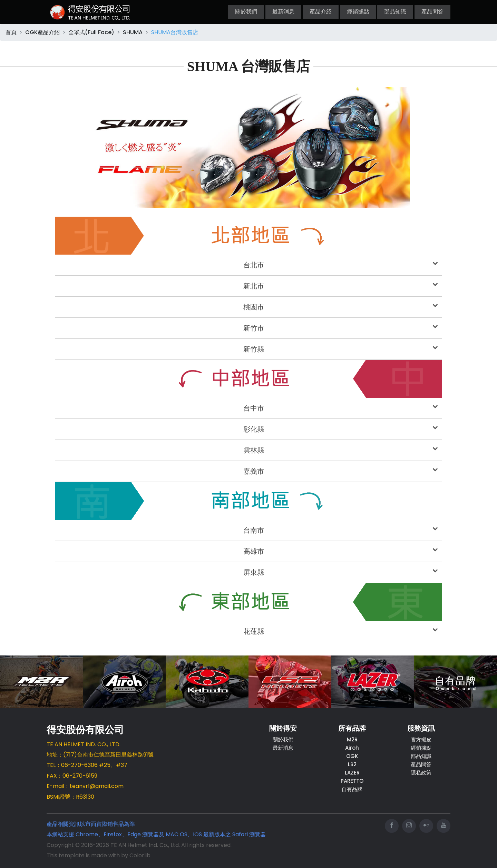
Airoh (352, 748)
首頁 (11, 32)
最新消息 (283, 12)
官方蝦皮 (421, 739)
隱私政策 (421, 773)
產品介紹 (321, 12)
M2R (352, 739)
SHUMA (133, 32)
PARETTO (352, 781)
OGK (352, 756)
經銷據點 (358, 12)
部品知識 (395, 12)
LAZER (352, 773)
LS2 (352, 764)
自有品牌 (352, 789)
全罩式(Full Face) (91, 32)
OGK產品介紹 (42, 32)
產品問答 (432, 12)
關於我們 (246, 12)
